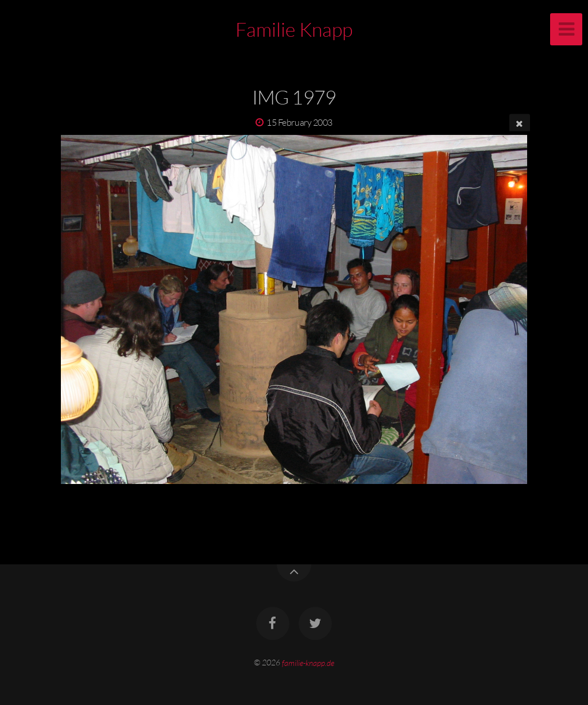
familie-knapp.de (308, 662)
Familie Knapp (294, 29)
